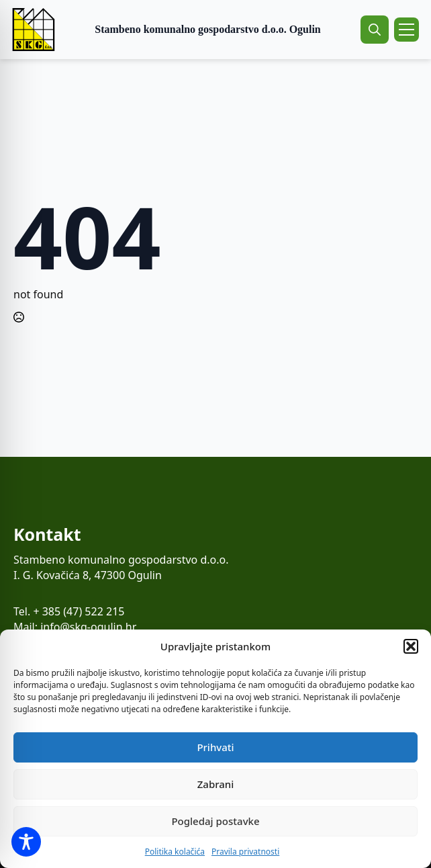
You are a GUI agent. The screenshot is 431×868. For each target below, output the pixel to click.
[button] (411, 646)
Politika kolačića (175, 852)
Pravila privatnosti (245, 852)
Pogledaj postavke (215, 821)
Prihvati (215, 747)
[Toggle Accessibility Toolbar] (26, 842)
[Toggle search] (375, 30)
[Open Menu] (406, 30)
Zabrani (216, 784)
